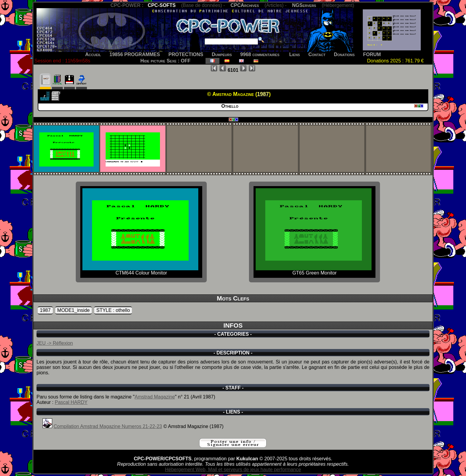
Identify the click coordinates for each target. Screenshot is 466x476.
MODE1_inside (74, 310)
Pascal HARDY (71, 402)
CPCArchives (245, 5)
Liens (294, 54)
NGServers (304, 5)
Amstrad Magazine (155, 397)
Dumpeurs (222, 54)
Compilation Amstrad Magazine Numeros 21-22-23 (108, 426)
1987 (45, 310)
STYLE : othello (113, 310)
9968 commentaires (260, 54)
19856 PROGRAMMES (135, 54)
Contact (317, 54)
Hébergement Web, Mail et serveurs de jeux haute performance (233, 470)
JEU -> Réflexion (55, 343)
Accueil (93, 54)
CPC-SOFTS (161, 5)
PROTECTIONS (186, 54)
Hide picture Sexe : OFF (165, 61)
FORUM (372, 54)
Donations (344, 54)
